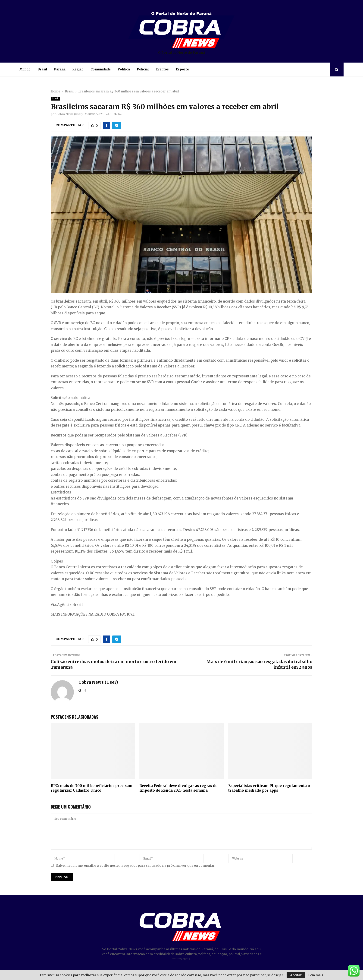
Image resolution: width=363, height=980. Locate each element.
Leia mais (316, 975)
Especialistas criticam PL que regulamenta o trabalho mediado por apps (269, 788)
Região (78, 69)
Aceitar (296, 975)
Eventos (162, 69)
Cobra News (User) (70, 114)
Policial (143, 69)
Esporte (182, 69)
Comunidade (101, 69)
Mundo (25, 69)
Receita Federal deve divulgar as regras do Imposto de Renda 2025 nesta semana (178, 788)
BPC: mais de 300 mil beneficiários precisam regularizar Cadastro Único (92, 788)
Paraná (60, 69)
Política (124, 69)
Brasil (42, 69)
